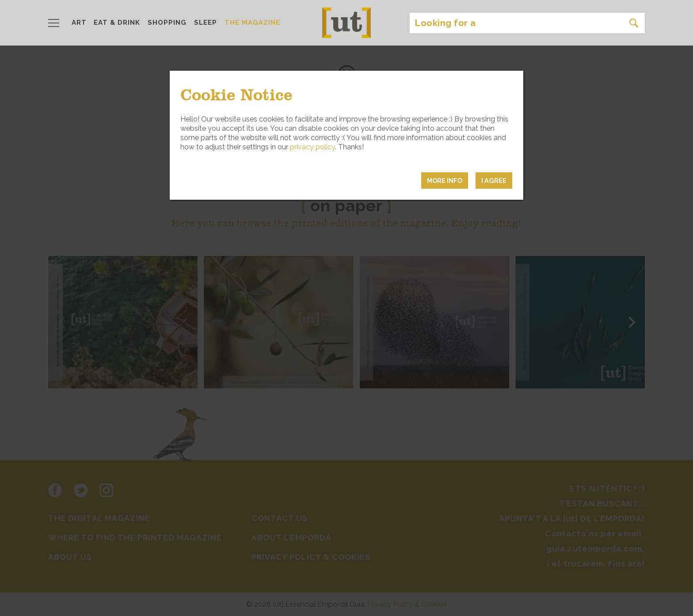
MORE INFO (445, 181)
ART (79, 23)
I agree (494, 181)
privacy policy (312, 147)
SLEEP (206, 23)
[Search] (527, 23)
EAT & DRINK (117, 23)
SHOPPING (167, 23)
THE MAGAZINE (252, 23)
